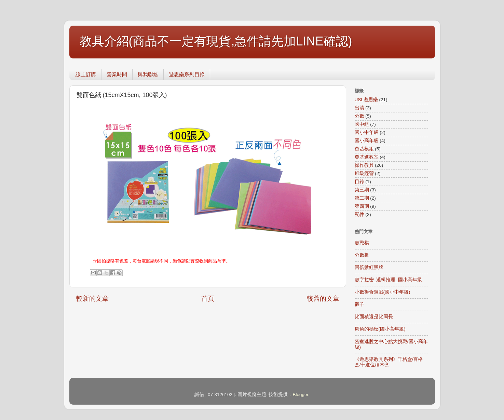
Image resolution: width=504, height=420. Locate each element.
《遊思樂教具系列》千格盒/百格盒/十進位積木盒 (389, 362)
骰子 (359, 304)
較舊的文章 (323, 299)
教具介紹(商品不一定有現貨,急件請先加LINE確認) (216, 41)
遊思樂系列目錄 (187, 74)
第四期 (362, 206)
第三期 (362, 190)
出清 (359, 108)
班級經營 (364, 173)
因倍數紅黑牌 (369, 267)
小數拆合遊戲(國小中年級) (383, 292)
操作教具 (364, 165)
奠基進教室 (367, 157)
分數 (359, 116)
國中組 (362, 124)
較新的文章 (92, 299)
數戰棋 (362, 243)
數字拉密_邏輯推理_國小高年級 (388, 280)
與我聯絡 (148, 74)
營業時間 (117, 74)
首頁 (208, 299)
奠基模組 (364, 149)
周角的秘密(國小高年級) (380, 329)
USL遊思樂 (366, 100)
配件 (359, 214)
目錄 (359, 182)
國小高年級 (367, 141)
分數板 (362, 255)
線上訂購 (86, 74)
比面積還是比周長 (374, 317)
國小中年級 (367, 132)
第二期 (362, 198)
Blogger (300, 395)
